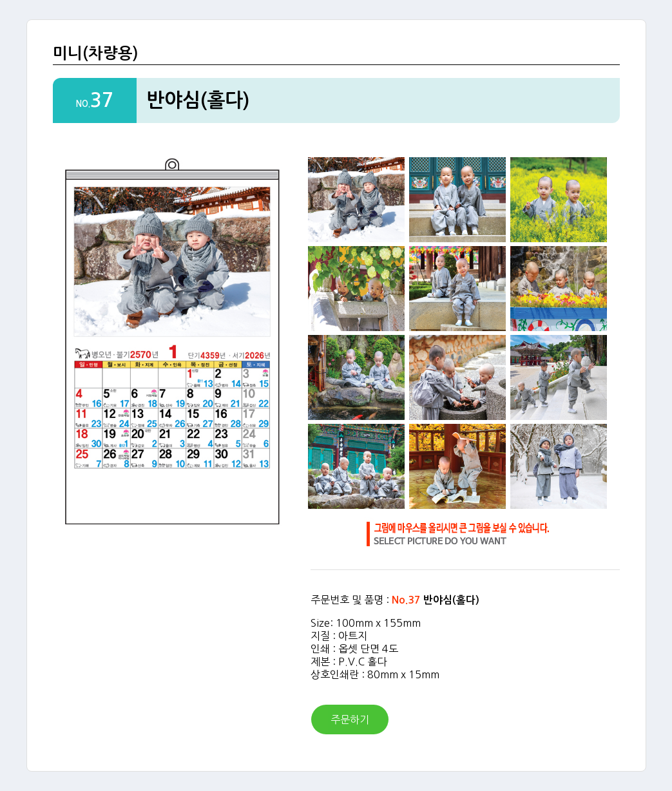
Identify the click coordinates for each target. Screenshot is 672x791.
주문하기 (350, 720)
